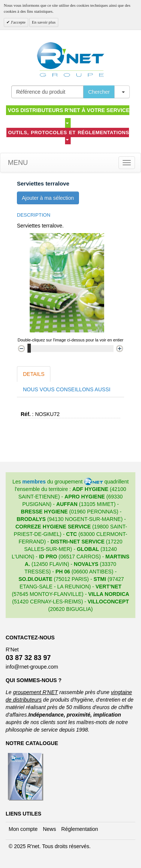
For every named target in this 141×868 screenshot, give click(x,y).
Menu (17, 163)
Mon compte (23, 829)
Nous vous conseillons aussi (67, 389)
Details (34, 374)
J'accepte (18, 22)
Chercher (99, 92)
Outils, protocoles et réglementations (69, 135)
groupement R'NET (35, 692)
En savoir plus (44, 22)
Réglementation (80, 829)
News (49, 829)
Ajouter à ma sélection (48, 198)
